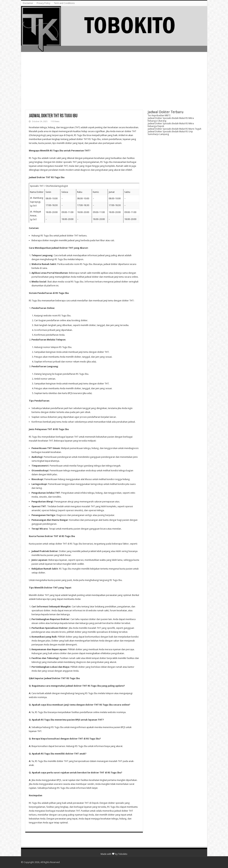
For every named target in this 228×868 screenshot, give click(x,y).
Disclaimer (28, 3)
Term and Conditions (64, 3)
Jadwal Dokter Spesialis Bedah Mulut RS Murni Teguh (174, 129)
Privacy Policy (43, 3)
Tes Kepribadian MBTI (159, 115)
